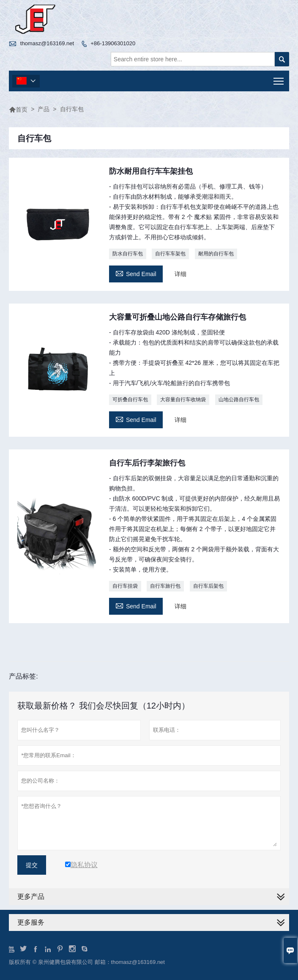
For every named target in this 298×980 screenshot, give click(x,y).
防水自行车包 (128, 254)
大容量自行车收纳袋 (183, 400)
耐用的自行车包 (216, 254)
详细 (180, 274)
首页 (18, 109)
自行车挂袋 (125, 586)
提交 (32, 865)
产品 (44, 109)
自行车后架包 (208, 586)
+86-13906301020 (113, 43)
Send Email (136, 273)
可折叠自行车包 (130, 400)
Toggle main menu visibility (279, 78)
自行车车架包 (170, 254)
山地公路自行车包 (239, 400)
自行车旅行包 (165, 586)
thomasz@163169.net (47, 43)
